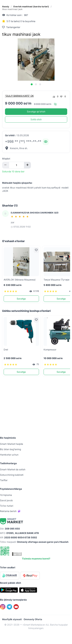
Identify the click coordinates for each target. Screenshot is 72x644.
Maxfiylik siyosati (12, 619)
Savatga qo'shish (36, 112)
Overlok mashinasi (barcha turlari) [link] (31, 7)
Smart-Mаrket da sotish (13, 469)
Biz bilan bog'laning (10, 449)
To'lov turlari (7, 506)
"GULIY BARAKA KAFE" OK (19, 96)
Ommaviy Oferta (33, 619)
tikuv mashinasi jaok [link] (12, 9)
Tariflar (4, 480)
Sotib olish (36, 119)
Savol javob (6, 500)
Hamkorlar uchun (9, 455)
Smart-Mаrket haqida (12, 444)
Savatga (21, 299)
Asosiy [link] (6, 7)
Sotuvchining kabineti (12, 475)
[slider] (20, 217)
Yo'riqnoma (6, 495)
